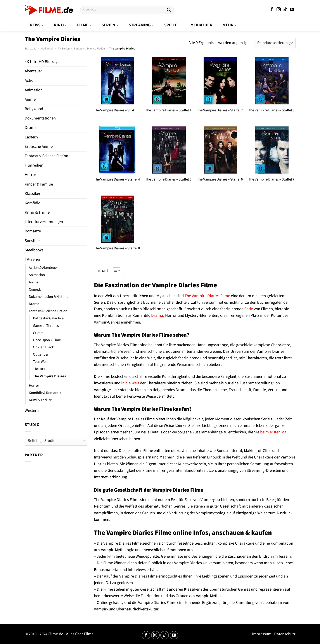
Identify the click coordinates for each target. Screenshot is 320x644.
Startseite (31, 49)
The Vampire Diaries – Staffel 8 (117, 248)
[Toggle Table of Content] (114, 271)
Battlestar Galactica (48, 318)
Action (30, 81)
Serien (110, 25)
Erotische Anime (39, 147)
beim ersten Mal (274, 432)
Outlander (41, 354)
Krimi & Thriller (38, 212)
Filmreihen (34, 165)
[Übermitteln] (169, 10)
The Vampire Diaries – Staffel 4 (117, 179)
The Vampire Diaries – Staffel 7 (271, 179)
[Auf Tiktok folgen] (285, 10)
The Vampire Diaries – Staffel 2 (220, 110)
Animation (34, 90)
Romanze (33, 231)
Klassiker (33, 194)
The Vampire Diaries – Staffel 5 (168, 179)
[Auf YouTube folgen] (292, 10)
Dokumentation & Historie (49, 297)
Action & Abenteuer (43, 268)
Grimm (38, 333)
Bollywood (34, 109)
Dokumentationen (40, 118)
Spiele (172, 25)
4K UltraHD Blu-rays (42, 62)
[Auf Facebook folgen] (272, 10)
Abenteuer (33, 71)
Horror (30, 175)
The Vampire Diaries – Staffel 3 (271, 110)
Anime (30, 100)
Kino (60, 25)
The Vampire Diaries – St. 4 (114, 110)
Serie (249, 309)
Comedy (35, 290)
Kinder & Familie (39, 184)
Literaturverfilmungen (44, 222)
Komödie (32, 203)
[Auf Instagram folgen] (279, 10)
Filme (84, 25)
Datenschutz (285, 634)
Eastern (31, 137)
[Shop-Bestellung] (275, 43)
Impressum (262, 634)
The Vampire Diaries (49, 376)
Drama (31, 128)
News (37, 25)
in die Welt (130, 383)
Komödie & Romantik (45, 393)
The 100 (39, 369)
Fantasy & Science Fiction (89, 49)
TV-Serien (64, 49)
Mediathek (201, 25)
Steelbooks (34, 250)
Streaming (141, 25)
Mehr (230, 25)
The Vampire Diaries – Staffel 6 (220, 179)
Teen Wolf (40, 362)
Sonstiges (33, 241)
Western (32, 411)
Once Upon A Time (47, 340)
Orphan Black (43, 347)
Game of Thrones (46, 326)
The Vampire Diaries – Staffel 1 (168, 110)
